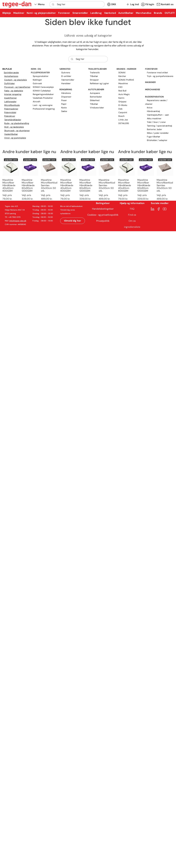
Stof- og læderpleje (14, 127)
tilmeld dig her (73, 221)
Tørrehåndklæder (13, 120)
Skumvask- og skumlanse (17, 131)
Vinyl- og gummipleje (15, 138)
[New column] (17, 4)
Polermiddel (10, 112)
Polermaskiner (11, 109)
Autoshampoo (11, 76)
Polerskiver (10, 116)
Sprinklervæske (11, 73)
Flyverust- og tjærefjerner (17, 87)
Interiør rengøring (13, 94)
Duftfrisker (9, 83)
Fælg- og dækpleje (14, 91)
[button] (39, 4)
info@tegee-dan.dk (18, 221)
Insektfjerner (10, 98)
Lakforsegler (10, 102)
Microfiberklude (12, 105)
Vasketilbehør (11, 134)
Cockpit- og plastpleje (16, 80)
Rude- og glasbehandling (17, 123)
